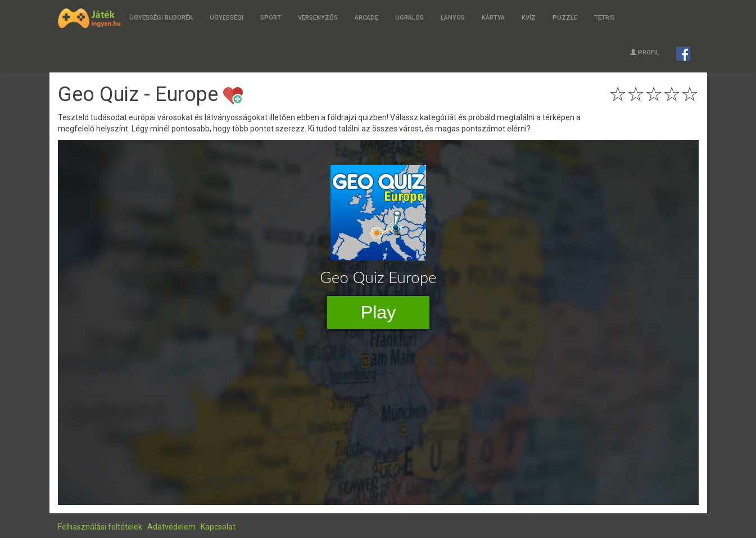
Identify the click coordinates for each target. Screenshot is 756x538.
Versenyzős (318, 18)
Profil (645, 53)
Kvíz (529, 18)
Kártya (493, 18)
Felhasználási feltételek (100, 527)
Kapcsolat (218, 527)
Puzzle (565, 18)
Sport (271, 18)
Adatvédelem (171, 527)
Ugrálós (409, 18)
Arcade (366, 18)
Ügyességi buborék (161, 18)
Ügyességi (227, 18)
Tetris (605, 18)
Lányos (453, 18)
